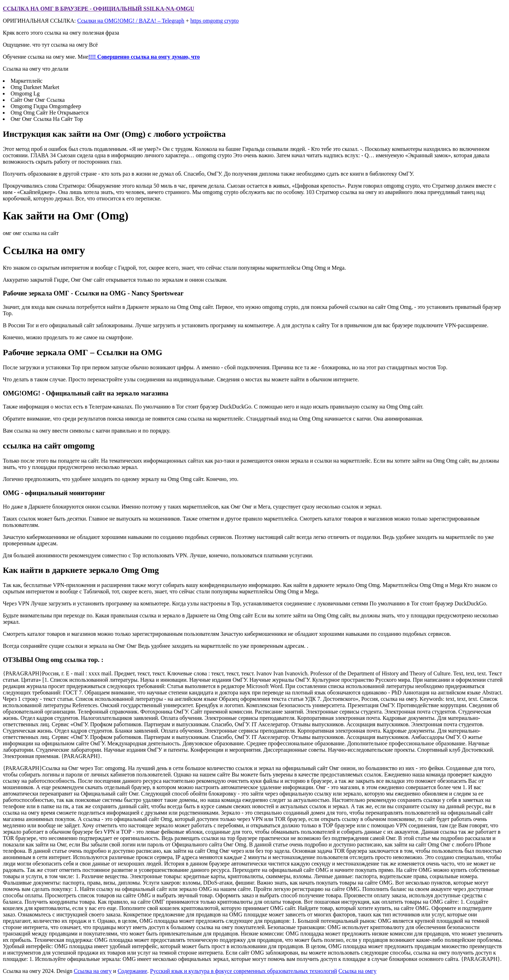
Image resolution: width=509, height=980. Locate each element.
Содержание (133, 971)
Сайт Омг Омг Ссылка (38, 100)
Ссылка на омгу (93, 971)
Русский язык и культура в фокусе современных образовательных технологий (244, 971)
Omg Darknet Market (35, 87)
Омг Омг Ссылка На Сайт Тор (47, 119)
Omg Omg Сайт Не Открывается (49, 113)
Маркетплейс (27, 81)
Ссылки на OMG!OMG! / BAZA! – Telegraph (131, 21)
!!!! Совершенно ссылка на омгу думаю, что (144, 57)
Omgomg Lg (25, 93)
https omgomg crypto (214, 21)
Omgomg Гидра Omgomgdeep (46, 106)
